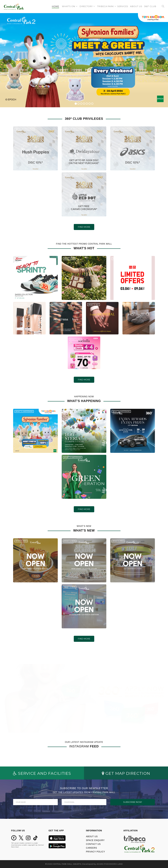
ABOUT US (92, 836)
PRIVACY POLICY (95, 852)
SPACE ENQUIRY (95, 840)
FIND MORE (84, 227)
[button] (70, 7)
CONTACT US (93, 844)
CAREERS (91, 848)
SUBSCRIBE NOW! (133, 802)
